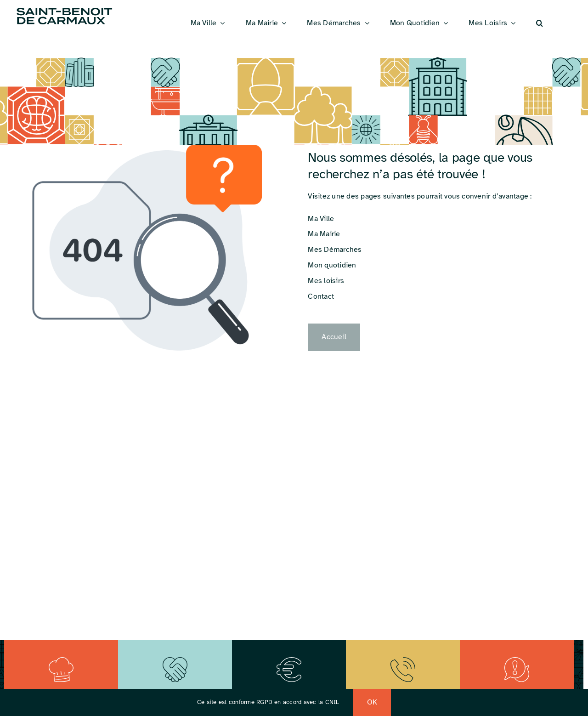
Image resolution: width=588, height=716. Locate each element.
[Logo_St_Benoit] (64, 9)
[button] (540, 23)
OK (372, 702)
